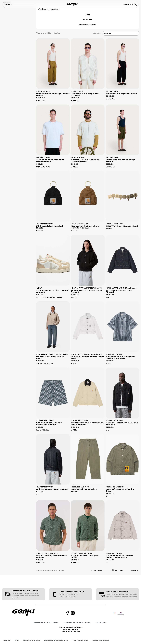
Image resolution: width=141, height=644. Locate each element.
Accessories (87, 25)
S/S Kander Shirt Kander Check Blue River (120, 358)
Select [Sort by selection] (121, 33)
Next (135, 570)
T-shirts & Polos (80, 640)
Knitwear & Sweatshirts (56, 640)
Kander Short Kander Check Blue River (49, 424)
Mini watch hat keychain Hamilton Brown (85, 227)
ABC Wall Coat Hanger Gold (122, 226)
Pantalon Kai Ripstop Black (122, 94)
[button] (8, 4)
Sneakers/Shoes (32, 640)
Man (87, 15)
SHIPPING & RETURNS (25, 591)
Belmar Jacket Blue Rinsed (52, 489)
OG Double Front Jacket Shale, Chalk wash (120, 556)
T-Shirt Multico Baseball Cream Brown (85, 161)
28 (121, 570)
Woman (87, 20)
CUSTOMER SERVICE (72, 592)
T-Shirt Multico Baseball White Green (50, 161)
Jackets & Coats (101, 640)
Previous (96, 570)
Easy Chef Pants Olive (84, 489)
